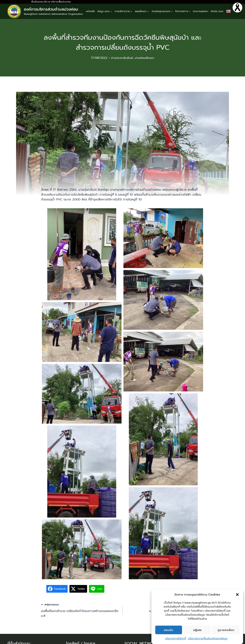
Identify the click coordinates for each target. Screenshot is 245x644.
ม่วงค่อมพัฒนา (145, 58)
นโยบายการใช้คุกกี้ (176, 639)
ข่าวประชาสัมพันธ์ (122, 58)
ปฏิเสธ (197, 630)
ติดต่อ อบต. (217, 11)
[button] (237, 595)
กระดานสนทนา (201, 11)
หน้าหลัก (91, 11)
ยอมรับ (169, 630)
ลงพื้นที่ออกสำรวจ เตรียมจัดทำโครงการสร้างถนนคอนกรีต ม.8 (80, 610)
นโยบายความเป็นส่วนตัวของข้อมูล (208, 639)
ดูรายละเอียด (226, 630)
